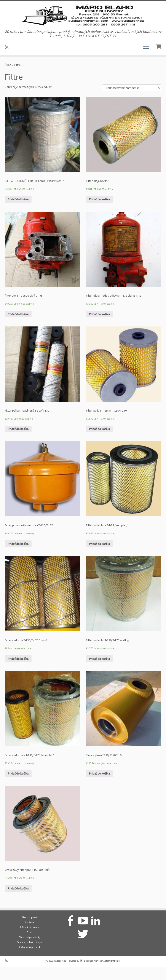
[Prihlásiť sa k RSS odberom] (8, 60)
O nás (30, 945)
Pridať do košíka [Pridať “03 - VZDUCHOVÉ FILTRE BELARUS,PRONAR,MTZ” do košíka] (18, 212)
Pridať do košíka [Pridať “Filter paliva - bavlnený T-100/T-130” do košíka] (18, 442)
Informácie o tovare (30, 940)
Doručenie (29, 935)
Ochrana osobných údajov (30, 955)
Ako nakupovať (29, 930)
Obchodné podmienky (30, 950)
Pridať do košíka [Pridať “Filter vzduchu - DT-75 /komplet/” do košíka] (99, 557)
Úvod (8, 78)
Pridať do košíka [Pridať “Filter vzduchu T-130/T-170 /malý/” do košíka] (18, 671)
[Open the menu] (146, 60)
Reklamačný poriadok (30, 960)
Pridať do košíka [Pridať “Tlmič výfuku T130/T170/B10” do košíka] (99, 786)
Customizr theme (111, 974)
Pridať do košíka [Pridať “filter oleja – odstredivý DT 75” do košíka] (18, 327)
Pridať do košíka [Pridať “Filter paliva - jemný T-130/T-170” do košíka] (99, 442)
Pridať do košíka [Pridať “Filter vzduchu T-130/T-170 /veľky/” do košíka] (99, 671)
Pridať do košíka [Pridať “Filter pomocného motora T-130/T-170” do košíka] (18, 557)
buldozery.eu (60, 974)
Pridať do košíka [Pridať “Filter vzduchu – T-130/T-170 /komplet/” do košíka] (18, 786)
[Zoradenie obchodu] (132, 101)
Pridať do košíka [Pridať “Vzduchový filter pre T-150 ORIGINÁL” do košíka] (18, 901)
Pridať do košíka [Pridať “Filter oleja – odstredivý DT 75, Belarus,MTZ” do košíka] (99, 327)
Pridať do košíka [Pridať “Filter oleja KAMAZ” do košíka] (99, 212)
